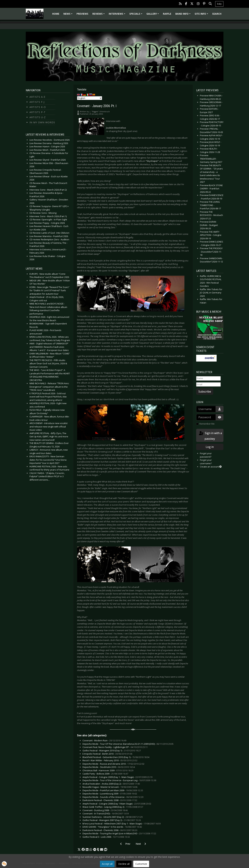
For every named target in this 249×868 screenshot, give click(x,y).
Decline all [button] (124, 864)
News (68, 15)
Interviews (118, 15)
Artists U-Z (38, 117)
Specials (136, 15)
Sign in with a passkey (210, 436)
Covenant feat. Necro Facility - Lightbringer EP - (115, 747)
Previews (82, 14)
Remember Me (207, 424)
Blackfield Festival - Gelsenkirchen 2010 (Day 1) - (116, 757)
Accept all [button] (107, 864)
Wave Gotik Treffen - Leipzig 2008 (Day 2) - (113, 807)
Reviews (99, 15)
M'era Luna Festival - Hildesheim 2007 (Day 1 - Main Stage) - (122, 824)
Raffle (167, 14)
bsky (219, 4)
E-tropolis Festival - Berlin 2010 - (107, 754)
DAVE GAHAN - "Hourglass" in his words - (112, 827)
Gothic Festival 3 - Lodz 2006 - (106, 837)
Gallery (153, 15)
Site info (202, 15)
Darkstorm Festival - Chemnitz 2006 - (110, 830)
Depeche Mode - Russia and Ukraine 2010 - (113, 764)
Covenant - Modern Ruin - (104, 740)
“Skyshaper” (152, 161)
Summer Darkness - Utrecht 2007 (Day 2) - (112, 817)
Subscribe (205, 392)
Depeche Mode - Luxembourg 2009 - (110, 794)
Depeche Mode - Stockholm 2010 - (109, 767)
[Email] (208, 385)
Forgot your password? (206, 455)
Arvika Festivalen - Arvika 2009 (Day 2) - (111, 784)
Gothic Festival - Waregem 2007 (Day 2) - (112, 820)
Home (56, 14)
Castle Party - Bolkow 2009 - (105, 774)
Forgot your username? (206, 462)
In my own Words (42, 122)
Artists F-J (37, 102)
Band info (183, 15)
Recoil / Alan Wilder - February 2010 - (110, 760)
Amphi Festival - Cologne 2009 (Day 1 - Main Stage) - (117, 777)
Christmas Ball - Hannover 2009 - (108, 770)
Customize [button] (141, 864)
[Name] (208, 378)
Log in (210, 447)
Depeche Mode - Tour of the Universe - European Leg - (119, 780)
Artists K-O (38, 107)
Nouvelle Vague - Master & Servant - (110, 787)
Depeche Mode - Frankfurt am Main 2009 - (113, 790)
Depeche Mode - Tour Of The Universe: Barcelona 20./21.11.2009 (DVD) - (128, 744)
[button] (79, 850)
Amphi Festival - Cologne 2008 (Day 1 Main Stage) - (117, 804)
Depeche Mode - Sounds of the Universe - (113, 797)
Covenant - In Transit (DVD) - (106, 814)
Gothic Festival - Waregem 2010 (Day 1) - (112, 750)
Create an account (211, 467)
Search (217, 14)
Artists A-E (37, 97)
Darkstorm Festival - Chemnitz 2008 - (110, 800)
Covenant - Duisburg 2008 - (105, 810)
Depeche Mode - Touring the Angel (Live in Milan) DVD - (119, 833)
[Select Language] (90, 98)
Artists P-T (37, 112)
